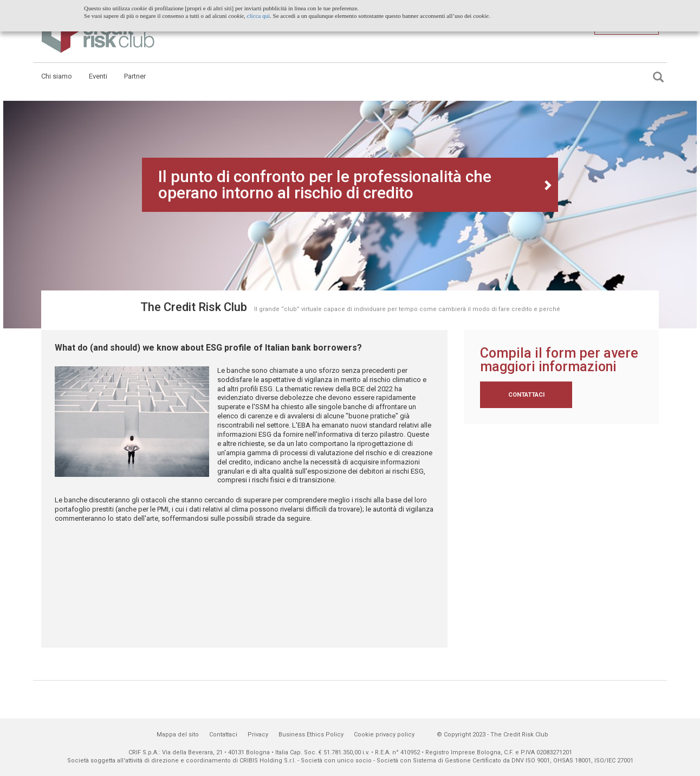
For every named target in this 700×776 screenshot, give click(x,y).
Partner (135, 76)
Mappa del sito (178, 735)
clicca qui (258, 16)
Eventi (98, 76)
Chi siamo (57, 76)
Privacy (258, 735)
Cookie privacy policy (384, 735)
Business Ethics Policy (311, 735)
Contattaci (526, 395)
